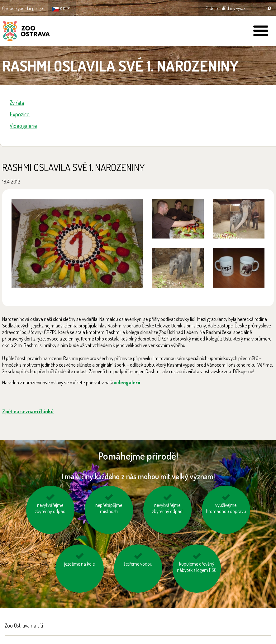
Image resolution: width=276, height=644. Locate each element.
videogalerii (127, 382)
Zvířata (17, 102)
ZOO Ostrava (26, 32)
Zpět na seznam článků (28, 411)
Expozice (20, 114)
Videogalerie (23, 125)
